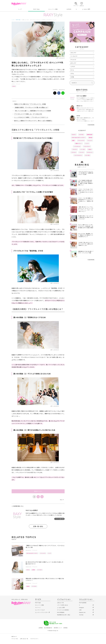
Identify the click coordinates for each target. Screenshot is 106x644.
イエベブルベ (87, 146)
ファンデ (81, 152)
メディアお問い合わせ (63, 605)
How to (14, 86)
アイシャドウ (43, 553)
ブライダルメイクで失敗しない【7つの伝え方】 (28, 114)
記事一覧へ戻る (38, 526)
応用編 (33, 570)
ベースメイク (74, 56)
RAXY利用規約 (61, 612)
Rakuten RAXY (19, 4)
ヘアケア (73, 67)
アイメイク (18, 84)
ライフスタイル (78, 155)
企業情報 (41, 628)
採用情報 (65, 628)
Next (62, 500)
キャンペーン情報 (53, 9)
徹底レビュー (79, 143)
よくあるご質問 (86, 9)
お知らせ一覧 (60, 603)
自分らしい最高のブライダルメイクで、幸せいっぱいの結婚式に (33, 121)
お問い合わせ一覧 (24, 639)
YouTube (81, 615)
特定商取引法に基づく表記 (64, 615)
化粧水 (90, 149)
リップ (49, 553)
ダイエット (90, 152)
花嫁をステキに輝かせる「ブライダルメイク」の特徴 (30, 104)
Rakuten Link (82, 612)
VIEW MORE (91, 125)
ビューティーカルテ (40, 610)
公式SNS (69, 9)
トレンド (90, 140)
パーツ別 (82, 149)
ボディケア (73, 63)
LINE (80, 610)
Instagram (81, 608)
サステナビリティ (34, 639)
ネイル (72, 70)
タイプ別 (87, 155)
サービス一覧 (15, 639)
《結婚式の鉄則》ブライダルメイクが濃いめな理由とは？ (31, 107)
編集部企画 (90, 135)
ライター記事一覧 (59, 519)
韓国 (73, 140)
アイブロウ (40, 570)
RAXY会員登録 (83, 603)
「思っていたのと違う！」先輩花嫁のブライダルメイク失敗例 (33, 111)
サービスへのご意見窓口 (63, 610)
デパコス (74, 152)
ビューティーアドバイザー (42, 612)
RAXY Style (36, 9)
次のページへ (38, 491)
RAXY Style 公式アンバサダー (32, 553)
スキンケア (73, 53)
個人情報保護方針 (48, 628)
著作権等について (58, 628)
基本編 (28, 586)
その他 (72, 77)
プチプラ (75, 149)
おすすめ (81, 135)
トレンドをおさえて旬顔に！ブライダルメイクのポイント (31, 117)
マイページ (38, 608)
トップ (20, 9)
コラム (72, 73)
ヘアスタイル (77, 146)
